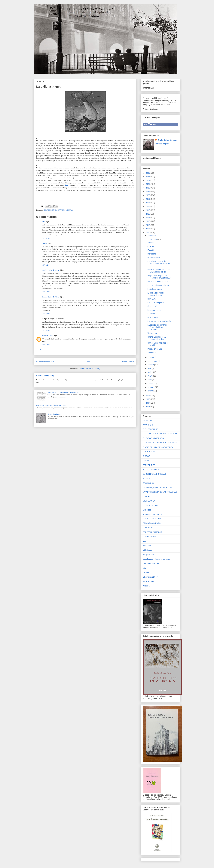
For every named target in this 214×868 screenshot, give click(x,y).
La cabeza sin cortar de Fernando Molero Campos (157, 327)
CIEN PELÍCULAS (151, 429)
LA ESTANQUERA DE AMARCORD (158, 487)
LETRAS (146, 496)
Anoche (151, 243)
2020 (148, 195)
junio (150, 372)
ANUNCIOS (148, 425)
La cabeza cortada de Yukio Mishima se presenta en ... (159, 264)
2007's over (148, 420)
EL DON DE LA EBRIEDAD (154, 474)
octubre (151, 357)
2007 (148, 403)
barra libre (147, 546)
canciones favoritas (151, 563)
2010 (148, 232)
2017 (148, 206)
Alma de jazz (153, 353)
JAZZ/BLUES (148, 483)
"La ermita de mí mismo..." (159, 282)
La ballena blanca (155, 289)
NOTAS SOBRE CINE (152, 519)
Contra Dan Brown (54, 414)
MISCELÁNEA (149, 501)
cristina (146, 572)
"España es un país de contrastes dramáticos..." (159, 277)
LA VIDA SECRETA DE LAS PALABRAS (160, 492)
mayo (151, 376)
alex (44, 222)
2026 (148, 173)
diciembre (152, 236)
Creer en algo (153, 306)
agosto (151, 365)
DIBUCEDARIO (149, 452)
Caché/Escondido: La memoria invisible (156, 338)
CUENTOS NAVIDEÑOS (153, 438)
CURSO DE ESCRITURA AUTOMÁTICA (160, 443)
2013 (148, 221)
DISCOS (146, 456)
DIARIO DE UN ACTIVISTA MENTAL (58, 210)
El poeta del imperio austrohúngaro (156, 294)
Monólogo (147, 510)
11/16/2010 (46, 238)
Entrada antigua (127, 362)
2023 (148, 184)
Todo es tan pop (154, 333)
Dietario (146, 461)
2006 (148, 407)
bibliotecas (147, 550)
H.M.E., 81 (152, 299)
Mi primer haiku (154, 310)
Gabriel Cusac (48, 335)
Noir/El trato (152, 317)
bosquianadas (149, 555)
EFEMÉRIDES (149, 465)
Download (152, 254)
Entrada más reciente (45, 362)
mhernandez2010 (150, 577)
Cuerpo (151, 246)
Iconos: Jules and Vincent (158, 285)
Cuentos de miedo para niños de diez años (51, 405)
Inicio (87, 362)
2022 (148, 188)
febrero (151, 387)
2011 (148, 229)
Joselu (45, 243)
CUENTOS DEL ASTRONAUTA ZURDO (160, 434)
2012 (148, 225)
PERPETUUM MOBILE (153, 532)
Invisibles (151, 314)
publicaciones (149, 581)
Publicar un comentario (48, 350)
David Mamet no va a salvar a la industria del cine (159, 271)
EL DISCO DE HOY (151, 470)
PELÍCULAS (148, 528)
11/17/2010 (46, 292)
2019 (148, 199)
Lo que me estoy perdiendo (159, 321)
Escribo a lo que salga (46, 375)
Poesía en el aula (155, 349)
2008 (148, 399)
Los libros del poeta (156, 303)
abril (150, 380)
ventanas (147, 586)
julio (150, 369)
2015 (148, 214)
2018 (148, 203)
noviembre (153, 239)
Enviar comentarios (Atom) (90, 369)
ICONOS (147, 478)
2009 (148, 396)
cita (144, 568)
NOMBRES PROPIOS (152, 514)
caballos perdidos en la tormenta (157, 559)
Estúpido (151, 250)
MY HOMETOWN (150, 505)
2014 (148, 218)
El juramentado (154, 258)
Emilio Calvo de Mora (51, 270)
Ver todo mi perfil (162, 144)
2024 (148, 180)
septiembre (153, 361)
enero (151, 391)
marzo (151, 383)
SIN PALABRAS (150, 537)
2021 (148, 191)
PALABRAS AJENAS (152, 523)
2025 (148, 177)
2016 (148, 210)
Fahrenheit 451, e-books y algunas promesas (63, 392)
